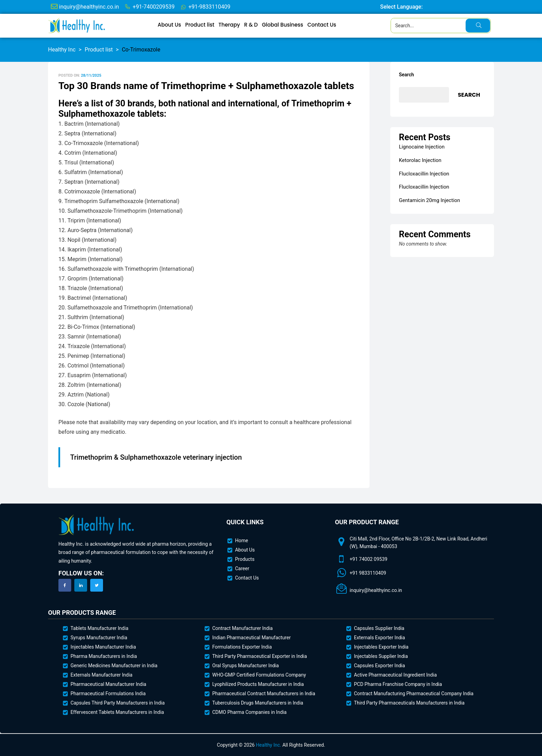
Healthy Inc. (268, 745)
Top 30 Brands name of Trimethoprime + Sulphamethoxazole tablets (206, 86)
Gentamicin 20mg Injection (428, 198)
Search (406, 75)
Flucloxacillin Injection (423, 173)
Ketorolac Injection (419, 160)
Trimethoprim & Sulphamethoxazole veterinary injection (156, 457)
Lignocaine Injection (420, 147)
